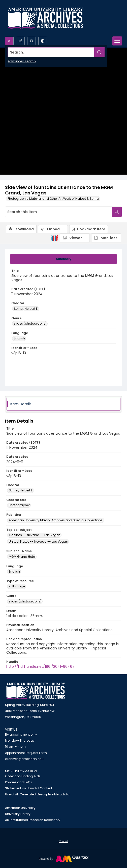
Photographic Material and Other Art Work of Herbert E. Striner (53, 199)
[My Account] (31, 41)
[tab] (63, 259)
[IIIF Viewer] (75, 238)
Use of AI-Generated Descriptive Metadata (37, 794)
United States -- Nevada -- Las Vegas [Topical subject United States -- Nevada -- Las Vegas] (38, 542)
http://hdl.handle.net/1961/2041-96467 (40, 667)
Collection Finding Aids (23, 776)
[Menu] (117, 41)
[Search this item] (58, 212)
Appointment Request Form (26, 753)
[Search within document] (117, 212)
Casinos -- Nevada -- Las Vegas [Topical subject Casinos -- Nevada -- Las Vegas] (35, 535)
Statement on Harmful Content (29, 788)
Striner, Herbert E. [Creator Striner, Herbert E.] (26, 309)
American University (20, 808)
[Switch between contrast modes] (43, 41)
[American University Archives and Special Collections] (36, 691)
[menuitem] (63, 841)
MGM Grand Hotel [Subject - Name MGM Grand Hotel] (22, 557)
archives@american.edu (24, 759)
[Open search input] (9, 41)
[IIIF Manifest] (106, 238)
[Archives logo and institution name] (45, 18)
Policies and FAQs (19, 782)
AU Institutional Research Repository (33, 820)
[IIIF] (55, 238)
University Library (18, 814)
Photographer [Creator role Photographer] (19, 505)
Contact (63, 841)
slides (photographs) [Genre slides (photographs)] (30, 323)
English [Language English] (19, 338)
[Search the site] (51, 52)
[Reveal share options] (20, 41)
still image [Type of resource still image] (17, 586)
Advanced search (22, 61)
